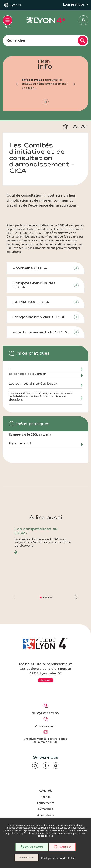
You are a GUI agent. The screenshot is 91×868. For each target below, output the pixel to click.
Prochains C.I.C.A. (30, 268)
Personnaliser (27, 858)
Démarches (46, 809)
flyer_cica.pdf (20, 443)
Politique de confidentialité (58, 858)
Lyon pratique (76, 5)
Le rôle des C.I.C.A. (31, 302)
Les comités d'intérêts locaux (33, 384)
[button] (17, 84)
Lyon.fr (16, 5)
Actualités (45, 791)
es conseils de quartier (27, 374)
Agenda (45, 797)
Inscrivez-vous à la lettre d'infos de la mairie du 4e (46, 741)
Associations (45, 815)
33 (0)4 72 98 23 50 (45, 714)
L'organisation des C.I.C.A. (39, 317)
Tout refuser (62, 847)
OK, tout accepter (32, 847)
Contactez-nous (45, 727)
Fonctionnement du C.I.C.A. (40, 332)
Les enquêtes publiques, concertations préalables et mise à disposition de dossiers (40, 396)
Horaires (46, 680)
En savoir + (29, 88)
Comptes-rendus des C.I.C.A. (34, 285)
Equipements (46, 803)
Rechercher (16, 40)
